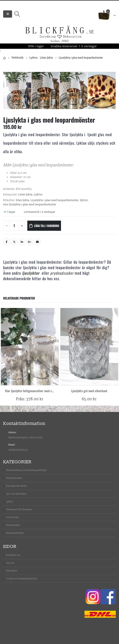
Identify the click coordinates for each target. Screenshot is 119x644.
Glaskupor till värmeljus (19, 509)
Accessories (12, 517)
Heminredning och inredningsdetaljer (26, 470)
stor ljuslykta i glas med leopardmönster (30, 204)
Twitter (14, 242)
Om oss (10, 563)
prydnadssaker (62, 273)
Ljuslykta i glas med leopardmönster (55, 200)
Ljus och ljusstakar (16, 494)
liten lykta (23, 200)
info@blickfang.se (18, 450)
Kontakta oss (13, 555)
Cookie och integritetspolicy (21, 579)
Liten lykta (25, 195)
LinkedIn (22, 242)
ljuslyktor (31, 273)
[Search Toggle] (17, 14)
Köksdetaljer (13, 525)
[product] (30, 347)
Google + (30, 242)
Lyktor (38, 195)
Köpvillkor (12, 571)
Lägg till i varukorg (47, 226)
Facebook (7, 242)
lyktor (84, 200)
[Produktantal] (14, 226)
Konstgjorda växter (16, 486)
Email (37, 242)
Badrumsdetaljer (15, 533)
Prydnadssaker (14, 478)
